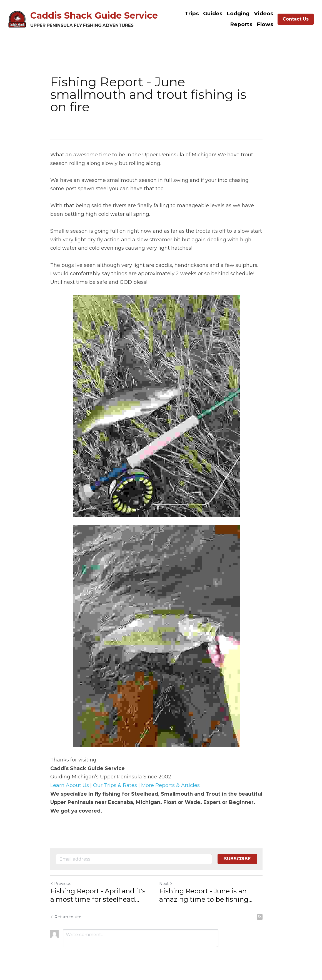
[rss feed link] (269, 917)
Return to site (66, 917)
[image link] (17, 18)
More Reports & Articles (171, 785)
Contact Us (296, 19)
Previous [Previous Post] (61, 884)
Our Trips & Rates (115, 785)
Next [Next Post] (171, 884)
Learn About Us (70, 785)
